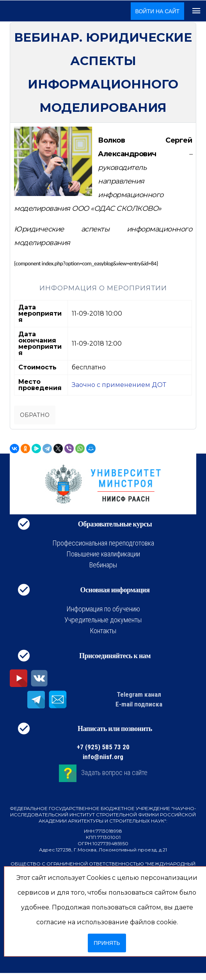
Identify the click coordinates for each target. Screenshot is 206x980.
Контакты (103, 631)
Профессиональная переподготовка (103, 543)
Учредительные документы (103, 620)
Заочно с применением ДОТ (119, 385)
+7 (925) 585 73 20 (103, 747)
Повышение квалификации (103, 554)
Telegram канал (139, 694)
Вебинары (103, 565)
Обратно (35, 415)
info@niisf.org (103, 757)
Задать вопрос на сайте (114, 773)
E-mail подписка (139, 704)
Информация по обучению (103, 609)
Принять (107, 943)
